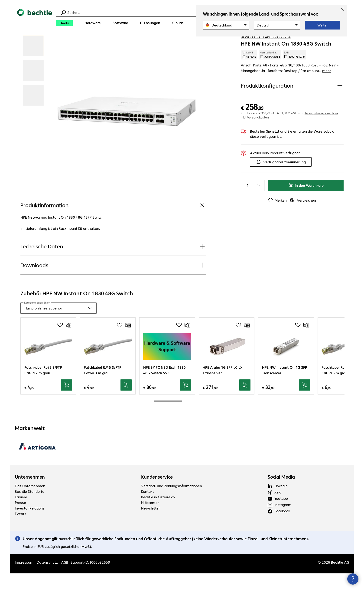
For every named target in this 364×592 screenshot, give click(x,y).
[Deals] (64, 23)
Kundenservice (157, 495)
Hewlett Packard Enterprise (266, 56)
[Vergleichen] (340, 42)
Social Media (281, 495)
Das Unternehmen (30, 504)
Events (21, 532)
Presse (20, 521)
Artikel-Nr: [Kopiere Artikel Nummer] (249, 73)
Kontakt (148, 510)
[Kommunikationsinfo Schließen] (353, 579)
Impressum (24, 581)
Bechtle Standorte (30, 510)
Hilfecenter (150, 521)
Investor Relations (30, 526)
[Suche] (185, 12)
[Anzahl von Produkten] (247, 204)
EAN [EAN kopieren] (295, 73)
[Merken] (277, 219)
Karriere (21, 515)
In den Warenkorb (306, 204)
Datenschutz (47, 581)
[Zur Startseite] (35, 19)
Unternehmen (30, 495)
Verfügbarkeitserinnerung (281, 181)
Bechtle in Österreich (158, 515)
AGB (65, 581)
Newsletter (150, 526)
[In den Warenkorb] (67, 404)
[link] (196, 42)
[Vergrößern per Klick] (33, 64)
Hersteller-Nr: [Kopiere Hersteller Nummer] (270, 73)
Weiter (322, 25)
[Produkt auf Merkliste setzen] (331, 42)
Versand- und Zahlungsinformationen (172, 504)
